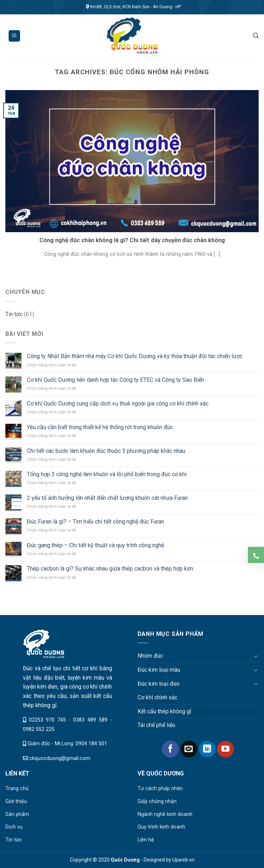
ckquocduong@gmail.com (60, 758)
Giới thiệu (16, 801)
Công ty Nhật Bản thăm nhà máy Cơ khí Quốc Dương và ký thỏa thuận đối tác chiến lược (135, 356)
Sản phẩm (17, 814)
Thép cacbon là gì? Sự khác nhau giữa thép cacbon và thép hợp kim (110, 569)
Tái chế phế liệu (156, 725)
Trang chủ (17, 789)
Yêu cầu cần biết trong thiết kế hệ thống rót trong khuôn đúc (100, 427)
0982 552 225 (39, 729)
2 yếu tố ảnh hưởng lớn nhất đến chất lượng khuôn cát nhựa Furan (107, 498)
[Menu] (15, 36)
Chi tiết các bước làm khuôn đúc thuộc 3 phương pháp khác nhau (106, 451)
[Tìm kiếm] (256, 36)
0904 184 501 (91, 744)
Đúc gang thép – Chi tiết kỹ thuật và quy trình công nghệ (95, 545)
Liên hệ (146, 840)
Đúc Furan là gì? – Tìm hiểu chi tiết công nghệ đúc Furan (95, 522)
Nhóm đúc (150, 656)
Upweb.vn (183, 860)
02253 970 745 (47, 720)
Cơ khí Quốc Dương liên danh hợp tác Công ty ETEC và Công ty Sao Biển (116, 380)
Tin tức (14, 314)
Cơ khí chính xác (157, 697)
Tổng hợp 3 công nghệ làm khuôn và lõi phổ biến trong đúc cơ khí (107, 474)
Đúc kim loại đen (159, 684)
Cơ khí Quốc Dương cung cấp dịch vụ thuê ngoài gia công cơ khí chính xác (118, 403)
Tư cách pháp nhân (160, 789)
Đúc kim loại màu (159, 670)
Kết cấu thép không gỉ (164, 711)
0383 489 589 (90, 720)
